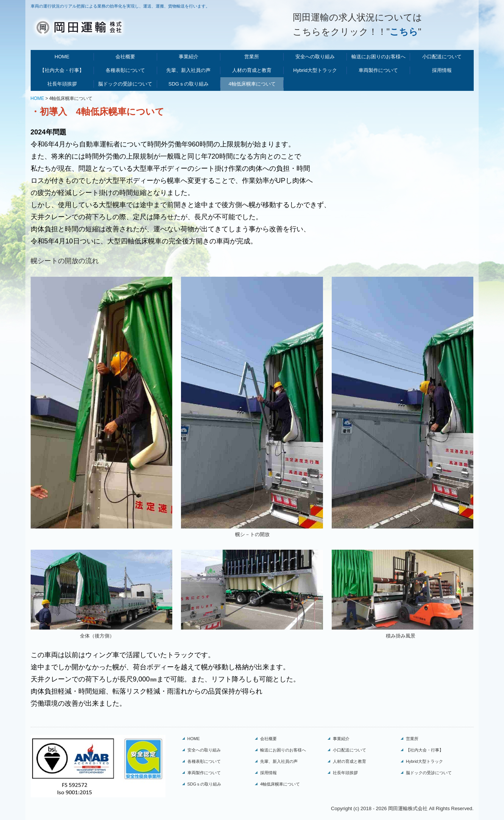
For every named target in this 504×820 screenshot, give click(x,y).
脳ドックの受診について (125, 84)
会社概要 (125, 57)
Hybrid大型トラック (315, 70)
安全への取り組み (315, 57)
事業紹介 (189, 57)
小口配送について (442, 57)
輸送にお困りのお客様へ (378, 57)
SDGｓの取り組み (189, 84)
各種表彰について (125, 70)
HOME (62, 57)
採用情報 (442, 70)
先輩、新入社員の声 (188, 70)
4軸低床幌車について (252, 84)
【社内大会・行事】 (62, 70)
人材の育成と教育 (252, 70)
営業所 (252, 57)
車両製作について (378, 70)
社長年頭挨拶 (62, 84)
